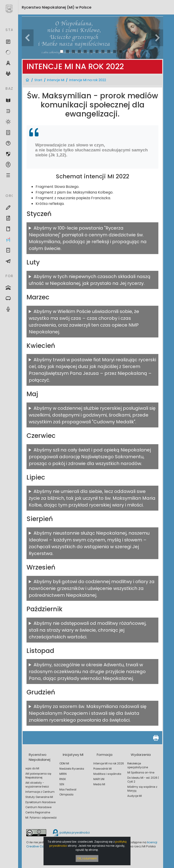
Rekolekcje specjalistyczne (138, 765)
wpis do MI (32, 769)
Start (38, 80)
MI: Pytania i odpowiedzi (41, 818)
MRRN (63, 774)
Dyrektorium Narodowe (40, 802)
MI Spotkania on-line (141, 773)
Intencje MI (56, 80)
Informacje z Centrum (40, 792)
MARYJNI (99, 779)
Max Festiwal (68, 790)
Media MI (99, 784)
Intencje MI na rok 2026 (109, 764)
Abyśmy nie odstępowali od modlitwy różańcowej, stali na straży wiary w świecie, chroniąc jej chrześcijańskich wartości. (88, 630)
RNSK (63, 779)
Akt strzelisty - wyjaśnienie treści (37, 785)
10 (115, 51)
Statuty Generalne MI (39, 797)
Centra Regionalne (38, 812)
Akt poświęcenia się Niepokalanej (38, 776)
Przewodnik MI (103, 769)
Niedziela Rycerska (72, 769)
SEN (62, 784)
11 (121, 51)
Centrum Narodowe (38, 807)
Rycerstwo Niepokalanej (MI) (57, 7)
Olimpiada (66, 795)
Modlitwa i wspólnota (107, 774)
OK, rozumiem (87, 858)
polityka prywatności (71, 833)
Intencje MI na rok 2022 (88, 80)
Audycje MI (135, 796)
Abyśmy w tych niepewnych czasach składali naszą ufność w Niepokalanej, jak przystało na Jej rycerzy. (90, 280)
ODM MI (64, 764)
